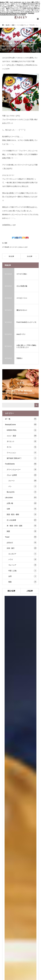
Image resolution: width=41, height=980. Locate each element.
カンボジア (23, 554)
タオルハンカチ (23, 247)
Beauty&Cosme (21, 424)
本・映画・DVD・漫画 (22, 525)
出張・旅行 (22, 548)
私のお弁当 (22, 492)
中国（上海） (23, 570)
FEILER (7, 247)
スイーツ (23, 480)
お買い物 (22, 503)
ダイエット (22, 441)
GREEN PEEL (22, 430)
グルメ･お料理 (22, 475)
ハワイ (23, 559)
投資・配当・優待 (22, 514)
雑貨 (11, 49)
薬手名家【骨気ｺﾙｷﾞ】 (22, 458)
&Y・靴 (21, 419)
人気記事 (30, 591)
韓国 (23, 582)
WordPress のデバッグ (21, 10)
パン (23, 486)
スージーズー (14, 247)
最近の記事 (11, 591)
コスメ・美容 (22, 436)
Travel (21, 537)
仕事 (22, 509)
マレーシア (23, 565)
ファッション (22, 452)
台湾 (23, 576)
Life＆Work (21, 497)
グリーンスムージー (22, 469)
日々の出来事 (22, 520)
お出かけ (22, 542)
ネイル (22, 447)
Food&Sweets (21, 464)
